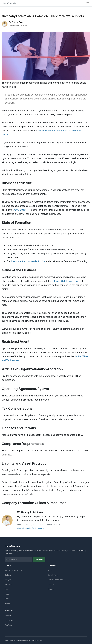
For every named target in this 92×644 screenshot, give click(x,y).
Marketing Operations (13, 570)
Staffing (8, 575)
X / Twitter (9, 620)
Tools (7, 594)
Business (8, 584)
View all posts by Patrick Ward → (31, 528)
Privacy (51, 589)
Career (7, 589)
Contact (51, 584)
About (50, 570)
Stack (7, 599)
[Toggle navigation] (88, 3)
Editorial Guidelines (55, 580)
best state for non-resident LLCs (28, 261)
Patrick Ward (17, 22)
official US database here (65, 281)
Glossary (8, 603)
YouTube (8, 625)
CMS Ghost (20, 210)
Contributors (53, 575)
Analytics (8, 580)
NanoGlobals (9, 3)
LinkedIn (8, 616)
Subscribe (39, 559)
